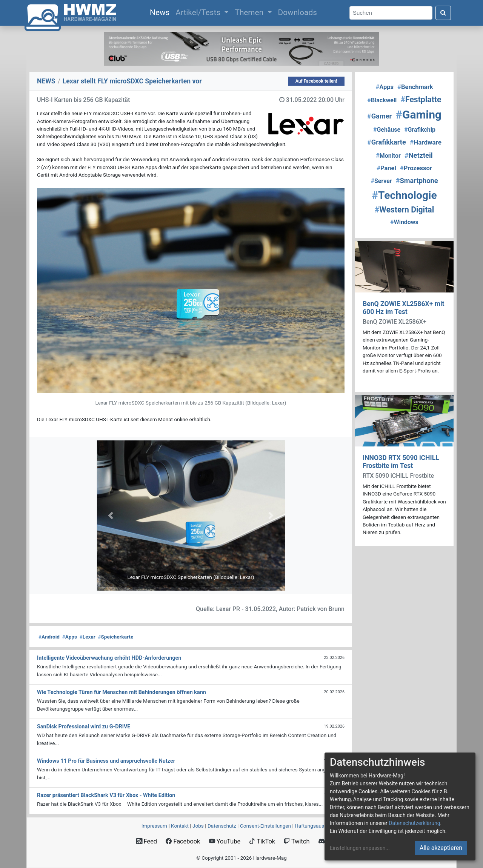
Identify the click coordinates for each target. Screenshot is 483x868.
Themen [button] (250, 12)
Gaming (418, 115)
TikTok (262, 841)
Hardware (426, 142)
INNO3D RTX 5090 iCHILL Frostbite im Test (401, 462)
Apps (70, 637)
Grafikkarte (387, 142)
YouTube (225, 841)
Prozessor (416, 168)
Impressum (154, 826)
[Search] (391, 13)
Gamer (379, 116)
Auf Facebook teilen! (316, 81)
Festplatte (421, 99)
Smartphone (417, 181)
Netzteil (419, 155)
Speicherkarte (115, 637)
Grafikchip (420, 130)
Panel (386, 168)
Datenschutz (222, 826)
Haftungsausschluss (318, 826)
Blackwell (382, 100)
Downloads (298, 12)
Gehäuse (387, 130)
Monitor (388, 156)
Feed (147, 841)
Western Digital (405, 210)
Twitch (297, 841)
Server (381, 181)
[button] (111, 516)
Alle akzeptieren (441, 848)
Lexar (88, 637)
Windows (404, 222)
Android (49, 637)
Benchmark (415, 87)
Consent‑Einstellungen (265, 826)
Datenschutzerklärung (414, 823)
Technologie (404, 195)
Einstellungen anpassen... (360, 848)
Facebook (183, 841)
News (161, 12)
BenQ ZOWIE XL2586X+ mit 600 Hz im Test (404, 308)
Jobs (198, 826)
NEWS (46, 81)
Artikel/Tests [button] (199, 12)
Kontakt (180, 826)
